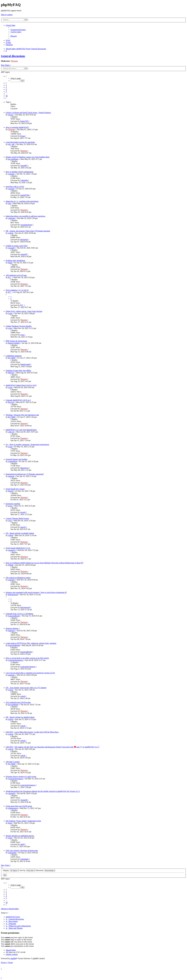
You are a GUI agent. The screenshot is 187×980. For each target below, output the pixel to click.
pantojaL (11, 675)
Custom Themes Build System (17, 518)
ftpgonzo (12, 631)
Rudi (10, 823)
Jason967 (24, 166)
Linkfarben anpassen (14, 356)
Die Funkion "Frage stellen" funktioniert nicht (23, 821)
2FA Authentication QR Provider (18, 702)
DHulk (11, 565)
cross (10, 328)
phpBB (13, 958)
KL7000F (12, 358)
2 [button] (6, 85)
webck (11, 233)
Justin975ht (25, 195)
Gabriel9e (24, 180)
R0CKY (11, 373)
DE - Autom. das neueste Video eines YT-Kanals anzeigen (28, 231)
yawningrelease (26, 225)
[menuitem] (18, 30)
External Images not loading (17, 459)
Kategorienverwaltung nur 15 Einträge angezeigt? (25, 474)
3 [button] (6, 87)
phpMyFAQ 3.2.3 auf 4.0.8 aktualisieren (21, 430)
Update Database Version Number (19, 326)
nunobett (11, 580)
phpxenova (24, 468)
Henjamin (24, 240)
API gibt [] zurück (13, 762)
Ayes (10, 521)
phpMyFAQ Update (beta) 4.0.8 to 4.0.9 (21, 385)
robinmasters (13, 808)
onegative (12, 550)
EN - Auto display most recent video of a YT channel (26, 688)
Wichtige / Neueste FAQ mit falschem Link (22, 415)
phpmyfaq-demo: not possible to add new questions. (26, 216)
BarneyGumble (14, 343)
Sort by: (28, 870)
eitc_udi (11, 144)
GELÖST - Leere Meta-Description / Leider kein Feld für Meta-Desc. (32, 732)
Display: (11, 870)
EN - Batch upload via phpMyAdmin (20, 533)
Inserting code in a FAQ (15, 187)
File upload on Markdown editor (18, 578)
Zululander (12, 853)
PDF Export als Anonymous (16, 341)
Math (10, 263)
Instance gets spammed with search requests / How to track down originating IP (36, 592)
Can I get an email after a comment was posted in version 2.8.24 (30, 673)
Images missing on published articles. (20, 836)
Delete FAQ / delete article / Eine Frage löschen (24, 311)
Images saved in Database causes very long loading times (28, 157)
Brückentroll (13, 595)
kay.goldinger (13, 159)
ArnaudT (11, 248)
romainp (11, 174)
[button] (6, 76)
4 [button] (6, 89)
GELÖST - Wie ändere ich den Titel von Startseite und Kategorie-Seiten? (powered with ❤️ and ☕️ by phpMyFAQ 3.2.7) (52, 747)
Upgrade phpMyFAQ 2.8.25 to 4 (18, 400)
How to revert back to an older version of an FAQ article (27, 658)
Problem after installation (15, 261)
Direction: (46, 870)
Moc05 (11, 491)
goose (10, 506)
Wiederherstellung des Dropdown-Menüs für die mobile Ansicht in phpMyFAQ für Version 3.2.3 (43, 791)
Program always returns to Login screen (21, 777)
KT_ (10, 277)
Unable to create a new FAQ (17, 246)
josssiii (23, 512)
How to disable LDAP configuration (20, 172)
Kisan (22, 136)
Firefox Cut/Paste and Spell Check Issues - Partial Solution (28, 113)
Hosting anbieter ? (13, 628)
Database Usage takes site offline (18, 371)
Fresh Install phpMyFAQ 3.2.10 (18, 548)
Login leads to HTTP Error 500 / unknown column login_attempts (31, 643)
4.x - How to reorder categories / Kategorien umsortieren (27, 444)
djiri (10, 203)
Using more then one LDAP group (19, 806)
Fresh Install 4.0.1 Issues (15, 489)
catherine (12, 218)
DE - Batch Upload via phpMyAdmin (20, 717)
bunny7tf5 (24, 121)
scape (10, 313)
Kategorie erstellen (13, 504)
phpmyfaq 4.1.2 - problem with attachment (22, 201)
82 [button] (7, 96)
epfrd (10, 838)
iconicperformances (16, 660)
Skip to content (7, 15)
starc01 (23, 527)
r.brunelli (12, 793)
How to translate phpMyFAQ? (17, 127)
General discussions (13, 56)
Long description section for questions (20, 142)
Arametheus (13, 461)
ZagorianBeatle (14, 616)
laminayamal (25, 364)
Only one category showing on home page (22, 850)
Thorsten (14, 61)
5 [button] (6, 92)
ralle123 (11, 432)
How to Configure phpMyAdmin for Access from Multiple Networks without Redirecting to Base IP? (45, 563)
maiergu (11, 476)
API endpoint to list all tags (16, 275)
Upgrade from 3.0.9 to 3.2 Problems (19, 614)
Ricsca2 (11, 402)
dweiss (11, 115)
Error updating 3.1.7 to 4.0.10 (17, 290)
